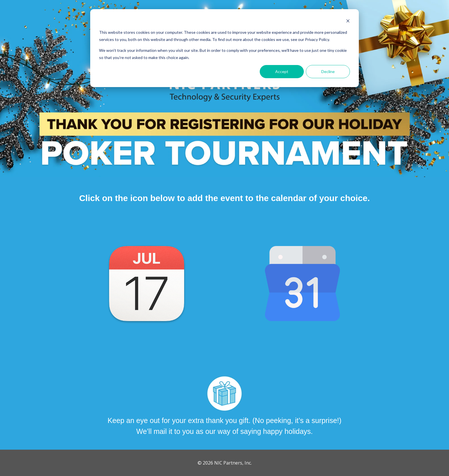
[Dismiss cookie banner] (348, 22)
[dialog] (224, 48)
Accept (282, 71)
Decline (328, 71)
